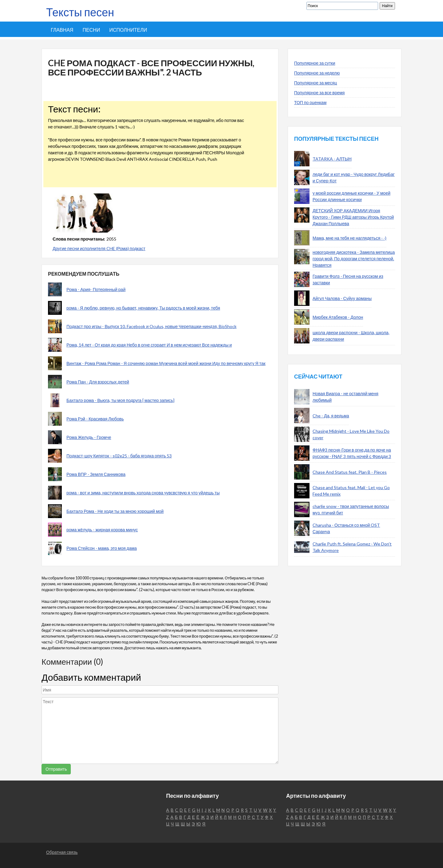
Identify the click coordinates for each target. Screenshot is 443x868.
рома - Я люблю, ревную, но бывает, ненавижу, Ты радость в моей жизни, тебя (143, 308)
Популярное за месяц (315, 83)
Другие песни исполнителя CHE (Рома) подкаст (99, 248)
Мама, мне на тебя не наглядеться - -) (349, 238)
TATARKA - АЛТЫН (332, 159)
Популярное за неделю (317, 73)
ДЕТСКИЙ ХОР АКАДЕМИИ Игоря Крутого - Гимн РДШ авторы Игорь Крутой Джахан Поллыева (353, 217)
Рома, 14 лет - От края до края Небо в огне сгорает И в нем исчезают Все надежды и (149, 345)
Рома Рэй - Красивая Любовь (95, 419)
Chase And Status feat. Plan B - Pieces (350, 472)
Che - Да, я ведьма (331, 416)
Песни (91, 30)
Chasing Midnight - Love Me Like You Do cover (351, 434)
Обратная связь (62, 852)
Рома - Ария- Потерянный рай (96, 289)
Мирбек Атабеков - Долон (338, 317)
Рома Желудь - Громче (89, 437)
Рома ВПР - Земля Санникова (96, 474)
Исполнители (128, 30)
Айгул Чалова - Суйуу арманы (342, 298)
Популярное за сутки (315, 63)
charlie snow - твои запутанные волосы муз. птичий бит (351, 509)
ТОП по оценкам (310, 102)
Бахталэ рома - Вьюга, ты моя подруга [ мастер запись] (120, 400)
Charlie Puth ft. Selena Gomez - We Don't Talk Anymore (352, 547)
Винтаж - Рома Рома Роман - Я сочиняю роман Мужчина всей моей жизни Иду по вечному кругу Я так (166, 363)
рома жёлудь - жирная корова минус (102, 530)
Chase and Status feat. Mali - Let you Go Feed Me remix (351, 491)
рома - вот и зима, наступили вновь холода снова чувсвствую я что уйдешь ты (143, 493)
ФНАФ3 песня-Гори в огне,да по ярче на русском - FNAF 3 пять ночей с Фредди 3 (352, 453)
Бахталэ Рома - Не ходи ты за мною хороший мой (115, 511)
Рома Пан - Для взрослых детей (98, 382)
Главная (62, 30)
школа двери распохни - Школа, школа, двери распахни (351, 336)
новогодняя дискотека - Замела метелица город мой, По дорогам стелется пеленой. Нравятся (354, 259)
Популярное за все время (319, 93)
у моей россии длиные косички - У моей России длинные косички (351, 196)
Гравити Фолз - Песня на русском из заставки (348, 279)
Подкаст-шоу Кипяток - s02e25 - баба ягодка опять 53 (119, 456)
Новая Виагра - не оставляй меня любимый (345, 397)
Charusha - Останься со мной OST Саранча (346, 528)
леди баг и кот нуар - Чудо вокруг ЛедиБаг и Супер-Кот (354, 177)
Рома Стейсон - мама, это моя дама (102, 548)
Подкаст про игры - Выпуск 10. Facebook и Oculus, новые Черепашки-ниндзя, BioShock (152, 326)
